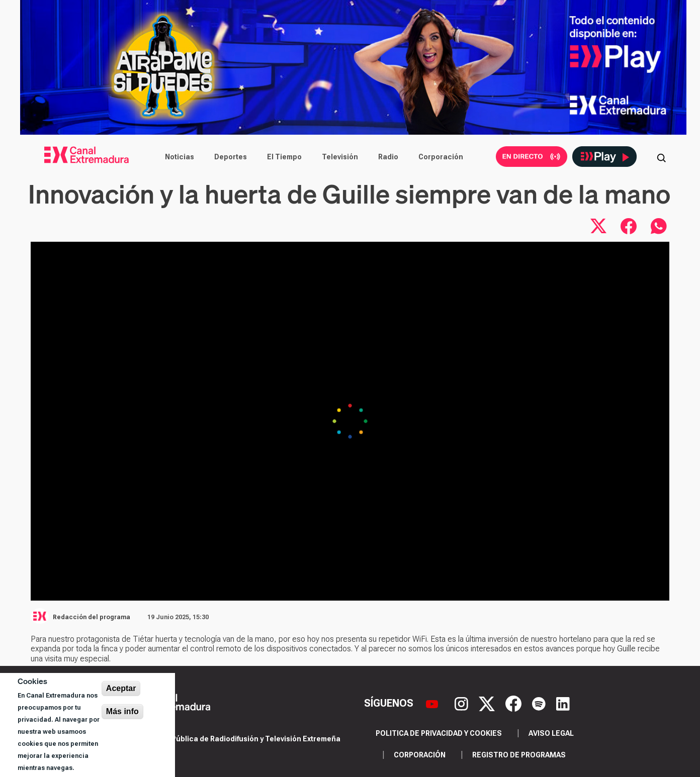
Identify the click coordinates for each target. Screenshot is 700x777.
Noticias (180, 157)
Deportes (231, 157)
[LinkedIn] (563, 703)
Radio (388, 157)
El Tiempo (284, 157)
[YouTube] (433, 703)
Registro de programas (519, 755)
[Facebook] (515, 703)
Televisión (340, 157)
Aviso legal (551, 733)
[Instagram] (463, 703)
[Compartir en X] (598, 226)
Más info (122, 711)
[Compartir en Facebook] (629, 226)
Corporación (441, 157)
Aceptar (121, 688)
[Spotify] (540, 703)
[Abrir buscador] (661, 157)
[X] (488, 703)
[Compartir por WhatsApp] (659, 226)
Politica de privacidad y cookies (439, 733)
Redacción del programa (92, 617)
